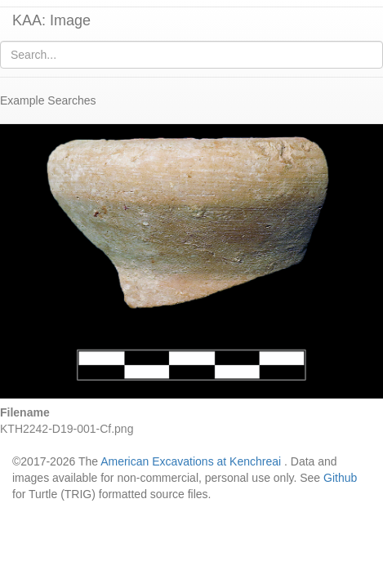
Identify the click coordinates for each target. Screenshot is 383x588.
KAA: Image (51, 20)
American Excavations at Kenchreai (191, 461)
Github (340, 478)
